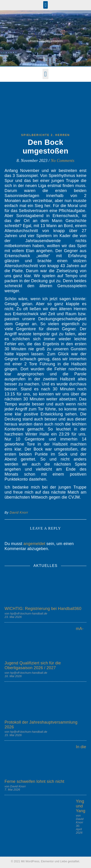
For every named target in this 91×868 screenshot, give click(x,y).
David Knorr (19, 512)
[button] (45, 5)
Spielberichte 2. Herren (45, 135)
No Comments (63, 161)
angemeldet (34, 544)
